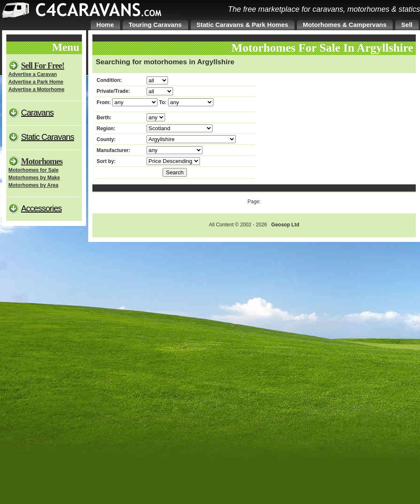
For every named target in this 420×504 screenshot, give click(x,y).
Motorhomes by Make (34, 178)
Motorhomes (42, 161)
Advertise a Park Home (36, 82)
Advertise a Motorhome (36, 89)
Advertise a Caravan (33, 74)
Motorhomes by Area (33, 185)
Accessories (41, 208)
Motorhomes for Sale (33, 170)
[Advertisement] (322, 128)
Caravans (37, 113)
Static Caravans (47, 137)
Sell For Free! (43, 66)
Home (105, 25)
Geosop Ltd (285, 225)
